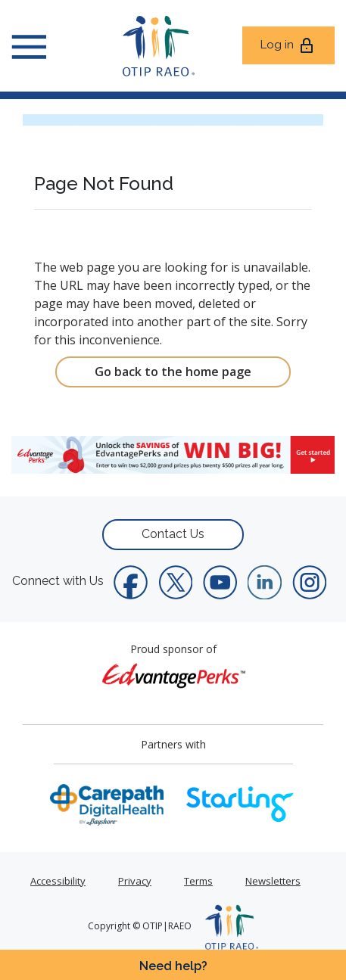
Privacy (135, 881)
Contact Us (173, 534)
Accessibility (58, 881)
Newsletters (273, 881)
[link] (173, 455)
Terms (198, 881)
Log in (288, 45)
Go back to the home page (173, 372)
